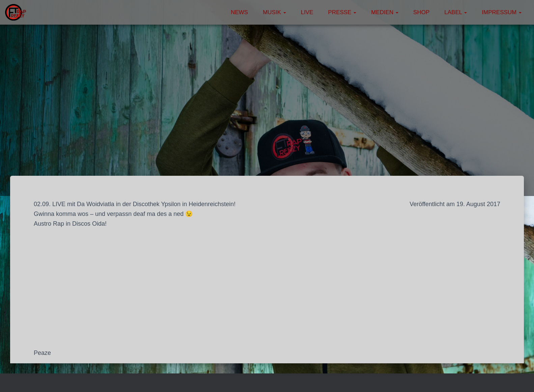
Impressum (502, 12)
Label (456, 12)
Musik (274, 12)
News (239, 12)
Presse (342, 12)
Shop (421, 12)
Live (307, 12)
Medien (385, 12)
